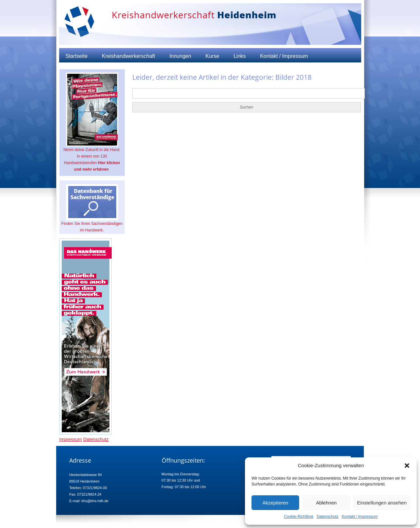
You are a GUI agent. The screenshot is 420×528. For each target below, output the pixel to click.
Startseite (77, 56)
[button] (407, 466)
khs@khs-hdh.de (95, 501)
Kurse (212, 56)
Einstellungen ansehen (382, 503)
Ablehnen (326, 503)
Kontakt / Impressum (360, 517)
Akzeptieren (275, 503)
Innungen (180, 56)
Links (240, 56)
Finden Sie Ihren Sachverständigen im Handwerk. (92, 208)
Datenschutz (328, 517)
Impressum (71, 439)
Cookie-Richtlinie (299, 517)
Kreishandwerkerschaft (129, 56)
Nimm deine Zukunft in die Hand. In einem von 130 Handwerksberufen (92, 122)
